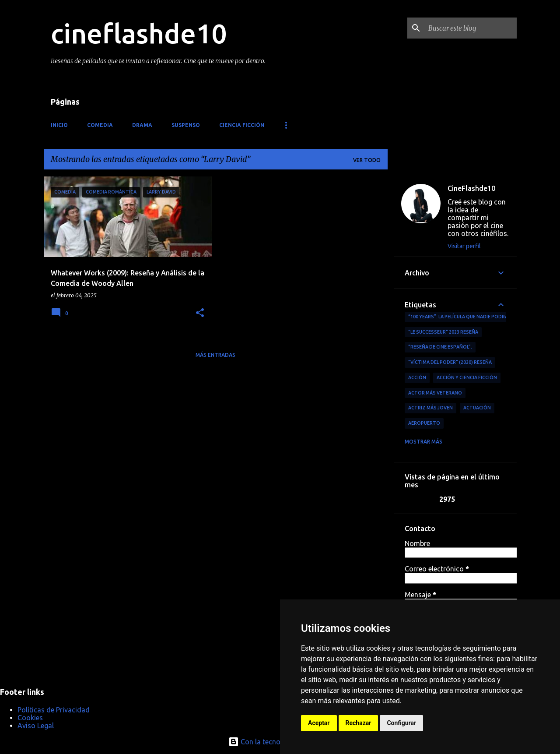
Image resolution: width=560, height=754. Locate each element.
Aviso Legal (36, 726)
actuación (477, 408)
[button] (200, 313)
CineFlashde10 (471, 188)
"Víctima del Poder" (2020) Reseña (450, 362)
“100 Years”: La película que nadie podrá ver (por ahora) (479, 317)
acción (417, 377)
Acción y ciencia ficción (467, 377)
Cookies (30, 718)
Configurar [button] (401, 723)
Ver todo (367, 160)
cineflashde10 (139, 33)
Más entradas (215, 355)
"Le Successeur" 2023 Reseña (443, 332)
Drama (142, 125)
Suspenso (186, 125)
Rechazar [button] (359, 723)
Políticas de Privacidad (54, 710)
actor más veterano (435, 393)
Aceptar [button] (319, 723)
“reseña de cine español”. (440, 347)
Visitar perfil (464, 246)
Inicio (59, 125)
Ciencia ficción (242, 125)
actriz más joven (430, 408)
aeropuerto (424, 423)
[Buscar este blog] (471, 28)
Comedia (100, 125)
